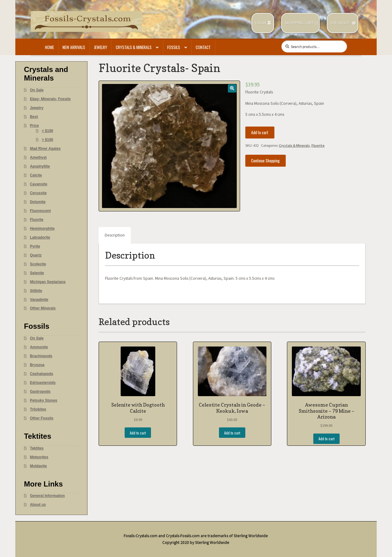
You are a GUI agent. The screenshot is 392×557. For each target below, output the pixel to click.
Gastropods (40, 392)
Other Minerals (43, 308)
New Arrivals (74, 47)
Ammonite (39, 347)
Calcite (36, 175)
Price (34, 126)
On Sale (37, 90)
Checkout (340, 23)
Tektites (37, 448)
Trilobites (38, 409)
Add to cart (260, 132)
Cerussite (38, 193)
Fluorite (318, 145)
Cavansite (39, 184)
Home (49, 47)
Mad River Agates (45, 149)
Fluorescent (40, 211)
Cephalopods (42, 374)
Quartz (36, 255)
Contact (203, 47)
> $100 (48, 140)
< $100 (48, 131)
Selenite (37, 273)
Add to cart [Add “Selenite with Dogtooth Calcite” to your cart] (138, 433)
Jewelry (101, 47)
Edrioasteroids (43, 383)
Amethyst (38, 157)
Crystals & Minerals (134, 47)
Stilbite (36, 291)
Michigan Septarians (48, 282)
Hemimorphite (42, 229)
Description (115, 235)
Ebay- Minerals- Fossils (50, 99)
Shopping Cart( (300, 23)
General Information (47, 496)
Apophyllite (40, 166)
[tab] (115, 235)
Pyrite (35, 246)
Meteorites (39, 457)
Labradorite (40, 237)
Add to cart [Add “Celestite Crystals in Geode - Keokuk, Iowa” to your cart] (232, 433)
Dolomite (38, 202)
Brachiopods (41, 356)
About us (38, 505)
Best (34, 117)
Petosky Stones (44, 400)
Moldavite (38, 466)
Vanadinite (39, 300)
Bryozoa (37, 365)
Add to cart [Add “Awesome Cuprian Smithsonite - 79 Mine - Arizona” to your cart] (326, 439)
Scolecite (38, 264)
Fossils (174, 47)
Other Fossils (42, 418)
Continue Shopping (265, 161)
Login (261, 23)
